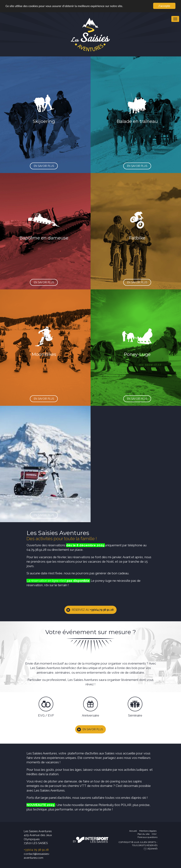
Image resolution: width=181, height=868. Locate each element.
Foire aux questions (147, 837)
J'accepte (164, 6)
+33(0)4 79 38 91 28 (36, 850)
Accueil (133, 831)
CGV (154, 834)
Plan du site (144, 834)
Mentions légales (148, 831)
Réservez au (93, 610)
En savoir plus (93, 729)
